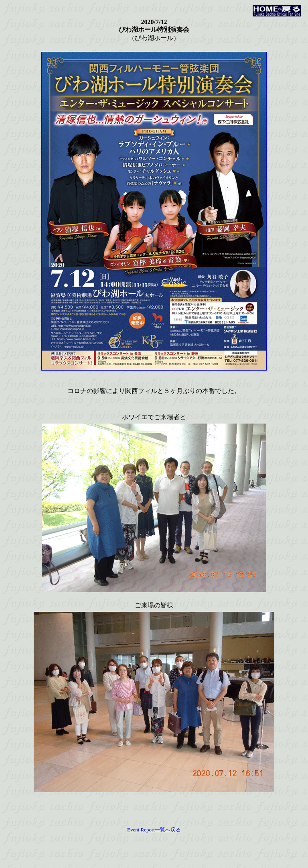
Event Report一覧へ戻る (154, 830)
